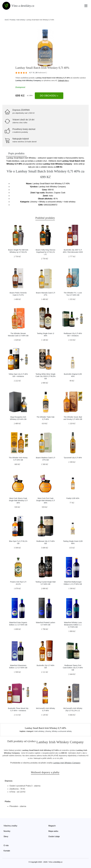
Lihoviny (48, 731)
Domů (7, 20)
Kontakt (7, 851)
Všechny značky (10, 826)
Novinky (7, 831)
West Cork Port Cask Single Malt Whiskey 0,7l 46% (46, 500)
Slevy (6, 836)
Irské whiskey (21, 20)
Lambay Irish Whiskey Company (28, 80)
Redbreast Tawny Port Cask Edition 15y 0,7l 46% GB (73, 668)
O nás (6, 845)
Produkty (13, 20)
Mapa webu (53, 831)
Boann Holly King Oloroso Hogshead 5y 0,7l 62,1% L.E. (46, 252)
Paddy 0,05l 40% (73, 498)
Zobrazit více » (64, 80)
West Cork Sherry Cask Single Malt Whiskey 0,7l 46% (18, 500)
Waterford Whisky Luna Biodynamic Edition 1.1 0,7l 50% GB (73, 625)
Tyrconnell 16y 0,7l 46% (73, 458)
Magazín (52, 826)
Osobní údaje (54, 836)
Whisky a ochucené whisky (62, 731)
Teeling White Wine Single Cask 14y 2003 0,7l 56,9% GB (45, 376)
